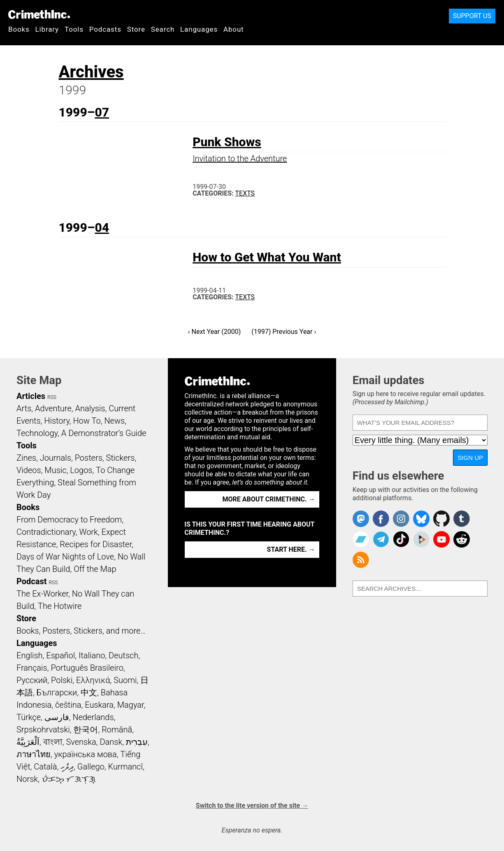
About (234, 29)
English (30, 655)
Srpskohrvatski (43, 730)
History (57, 421)
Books (19, 29)
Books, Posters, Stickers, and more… (81, 631)
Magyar (131, 705)
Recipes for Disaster (96, 544)
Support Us (472, 16)
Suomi (125, 680)
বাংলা (53, 742)
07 (102, 112)
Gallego (91, 767)
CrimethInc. (39, 14)
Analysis (90, 408)
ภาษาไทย (34, 754)
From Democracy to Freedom (69, 520)
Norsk (27, 779)
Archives (91, 72)
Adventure (53, 408)
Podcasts (105, 29)
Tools (74, 29)
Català (45, 767)
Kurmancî (125, 767)
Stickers (121, 458)
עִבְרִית (137, 742)
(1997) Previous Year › (284, 332)
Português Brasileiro (87, 668)
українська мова (86, 754)
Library (47, 29)
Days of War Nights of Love (65, 557)
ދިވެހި (67, 767)
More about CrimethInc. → (269, 499)
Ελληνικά (93, 680)
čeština (68, 705)
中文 (89, 692)
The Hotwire (60, 606)
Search (163, 29)
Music (55, 470)
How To (87, 421)
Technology (37, 433)
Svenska (81, 742)
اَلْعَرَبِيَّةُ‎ (28, 742)
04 (102, 227)
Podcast (31, 581)
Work (89, 532)
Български (57, 692)
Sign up (470, 458)
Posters (89, 458)
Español (60, 655)
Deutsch (123, 655)
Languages (199, 29)
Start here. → (291, 549)
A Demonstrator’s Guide (104, 433)
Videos (29, 470)
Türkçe (29, 717)
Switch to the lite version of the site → (252, 806)
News (114, 421)
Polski (62, 680)
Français (32, 668)
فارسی (57, 717)
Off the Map (95, 569)
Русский (32, 680)
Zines (26, 458)
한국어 (86, 730)
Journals (56, 458)
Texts (245, 193)
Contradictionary (46, 532)
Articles (31, 396)
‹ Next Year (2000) (215, 332)
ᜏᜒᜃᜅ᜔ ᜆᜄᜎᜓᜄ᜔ (69, 779)
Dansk (111, 742)
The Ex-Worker (42, 594)
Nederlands (93, 717)
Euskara (99, 705)
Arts (24, 408)
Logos (81, 470)
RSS (52, 397)
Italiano (92, 655)
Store (136, 29)
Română (117, 730)
